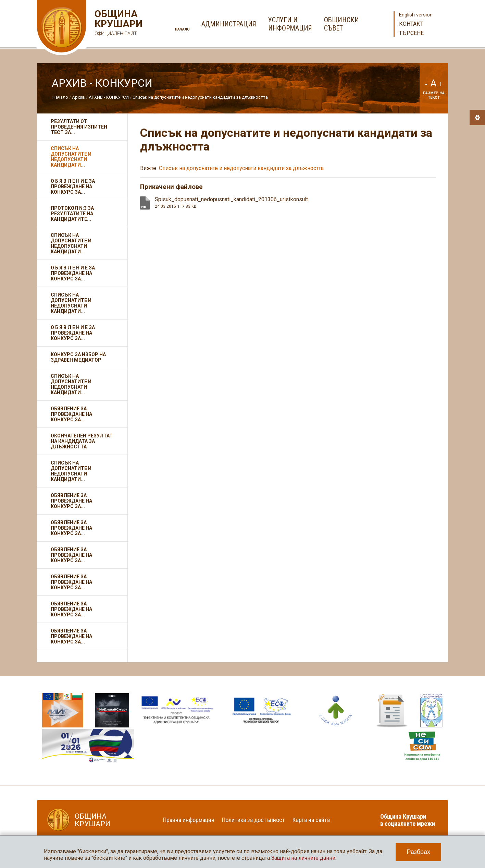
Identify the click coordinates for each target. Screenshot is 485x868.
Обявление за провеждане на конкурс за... (71, 414)
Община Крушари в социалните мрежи (408, 820)
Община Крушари (118, 24)
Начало (182, 29)
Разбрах (418, 852)
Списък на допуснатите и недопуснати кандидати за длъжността (200, 97)
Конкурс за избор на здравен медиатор (78, 357)
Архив (78, 97)
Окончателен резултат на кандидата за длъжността (82, 441)
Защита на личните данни (303, 858)
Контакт (411, 24)
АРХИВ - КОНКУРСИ (109, 97)
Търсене (411, 33)
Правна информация (189, 820)
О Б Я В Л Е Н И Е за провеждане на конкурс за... (73, 186)
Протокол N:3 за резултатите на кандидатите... (72, 214)
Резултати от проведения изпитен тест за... (79, 127)
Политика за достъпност (253, 820)
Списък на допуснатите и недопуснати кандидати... (71, 157)
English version (416, 15)
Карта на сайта (311, 820)
